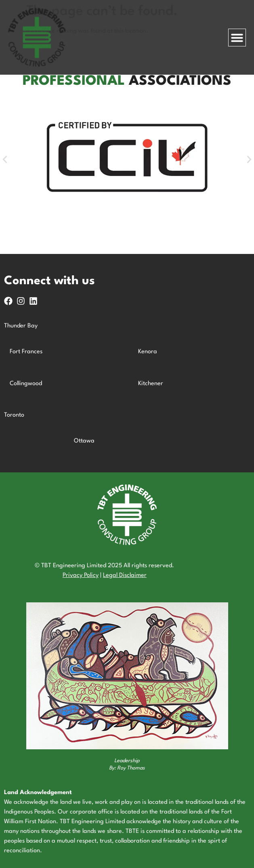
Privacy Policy (81, 576)
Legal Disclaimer (125, 576)
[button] (5, 159)
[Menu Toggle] (237, 38)
